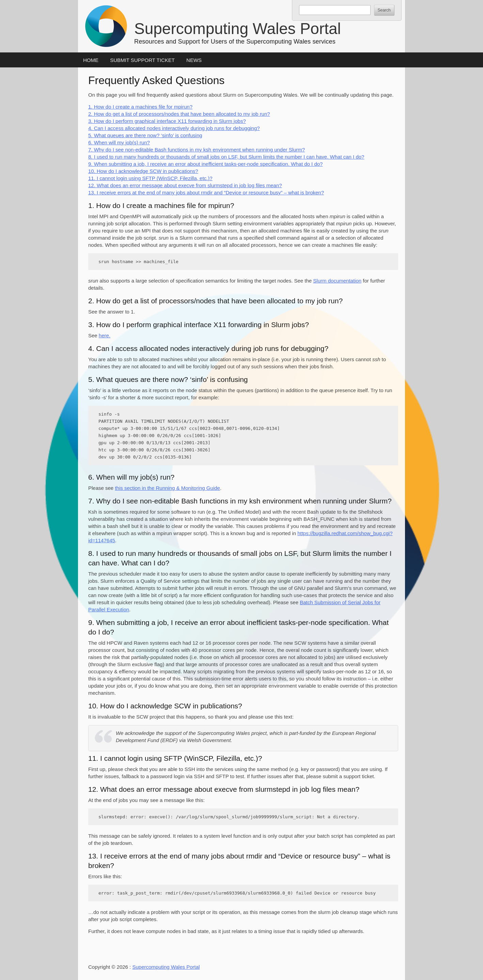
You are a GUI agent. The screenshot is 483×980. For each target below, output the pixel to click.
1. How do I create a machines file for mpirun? (140, 107)
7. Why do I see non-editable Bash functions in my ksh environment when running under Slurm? (197, 150)
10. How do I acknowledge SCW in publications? (143, 171)
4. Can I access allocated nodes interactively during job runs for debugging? (174, 128)
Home (91, 60)
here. (105, 335)
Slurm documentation (337, 281)
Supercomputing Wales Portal (238, 29)
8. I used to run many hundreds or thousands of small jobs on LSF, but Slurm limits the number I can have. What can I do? (226, 157)
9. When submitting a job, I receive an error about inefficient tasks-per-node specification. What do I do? (205, 164)
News (194, 60)
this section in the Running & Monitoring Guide (167, 488)
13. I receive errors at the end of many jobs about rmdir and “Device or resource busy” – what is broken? (206, 192)
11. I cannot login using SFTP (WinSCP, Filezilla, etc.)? (150, 178)
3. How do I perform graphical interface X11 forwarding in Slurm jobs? (167, 121)
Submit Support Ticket (142, 60)
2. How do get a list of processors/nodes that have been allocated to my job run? (179, 114)
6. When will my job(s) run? (119, 142)
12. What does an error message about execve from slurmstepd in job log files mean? (185, 185)
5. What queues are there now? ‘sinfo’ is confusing (145, 135)
